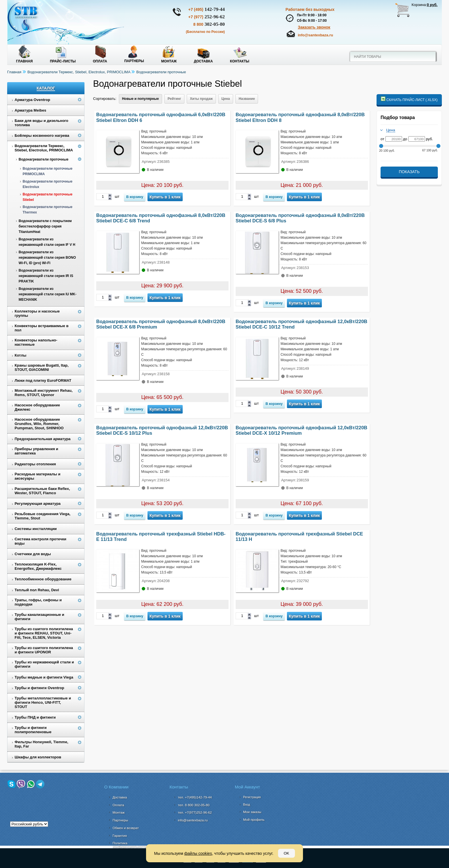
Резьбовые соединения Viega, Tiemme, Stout (43, 516)
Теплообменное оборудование (43, 579)
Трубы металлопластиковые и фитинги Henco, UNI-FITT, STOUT (43, 702)
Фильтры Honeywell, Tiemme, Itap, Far (41, 744)
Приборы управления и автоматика (36, 451)
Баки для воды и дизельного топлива (42, 123)
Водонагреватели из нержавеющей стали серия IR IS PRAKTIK (46, 276)
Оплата (100, 61)
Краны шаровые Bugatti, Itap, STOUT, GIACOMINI (42, 367)
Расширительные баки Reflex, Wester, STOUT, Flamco (42, 491)
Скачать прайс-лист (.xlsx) (409, 99)
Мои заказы (252, 812)
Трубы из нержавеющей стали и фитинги (44, 664)
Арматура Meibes (30, 110)
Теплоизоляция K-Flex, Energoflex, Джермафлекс (38, 566)
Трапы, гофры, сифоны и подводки (38, 602)
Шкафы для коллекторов (38, 757)
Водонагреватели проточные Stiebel (48, 197)
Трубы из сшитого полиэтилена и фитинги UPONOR (44, 650)
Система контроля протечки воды (41, 541)
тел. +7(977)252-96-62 (195, 812)
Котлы (20, 355)
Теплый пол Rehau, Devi (37, 590)
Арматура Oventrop (32, 100)
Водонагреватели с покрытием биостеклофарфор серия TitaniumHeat (45, 226)
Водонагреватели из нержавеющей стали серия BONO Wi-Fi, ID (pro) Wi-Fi (47, 258)
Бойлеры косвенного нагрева (42, 136)
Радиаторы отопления (35, 464)
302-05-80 (209, 24)
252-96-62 (206, 17)
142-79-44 (206, 9)
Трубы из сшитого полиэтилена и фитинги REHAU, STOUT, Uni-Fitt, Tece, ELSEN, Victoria (44, 633)
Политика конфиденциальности (129, 845)
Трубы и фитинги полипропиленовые (33, 730)
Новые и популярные (140, 99)
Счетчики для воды (33, 554)
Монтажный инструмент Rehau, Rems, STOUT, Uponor (44, 393)
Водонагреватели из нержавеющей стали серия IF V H (47, 242)
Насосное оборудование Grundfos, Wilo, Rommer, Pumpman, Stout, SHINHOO (39, 424)
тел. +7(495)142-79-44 (195, 797)
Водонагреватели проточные (161, 72)
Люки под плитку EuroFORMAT (43, 380)
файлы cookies (198, 853)
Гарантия (120, 836)
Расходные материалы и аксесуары (38, 476)
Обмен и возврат (126, 828)
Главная (24, 61)
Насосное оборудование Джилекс (37, 407)
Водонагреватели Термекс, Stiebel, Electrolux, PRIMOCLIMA (79, 72)
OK (286, 853)
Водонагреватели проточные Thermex (48, 210)
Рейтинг (174, 99)
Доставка (203, 61)
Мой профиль (254, 819)
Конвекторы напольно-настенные (36, 342)
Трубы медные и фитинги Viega (44, 677)
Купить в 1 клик (165, 197)
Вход (247, 804)
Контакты (240, 61)
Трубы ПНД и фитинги (35, 717)
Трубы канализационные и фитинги (39, 617)
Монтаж (169, 61)
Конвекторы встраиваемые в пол (42, 328)
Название (247, 99)
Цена (226, 99)
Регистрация (252, 797)
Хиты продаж (201, 99)
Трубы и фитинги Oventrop (39, 688)
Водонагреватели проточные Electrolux (48, 184)
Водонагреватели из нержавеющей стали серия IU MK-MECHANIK (48, 294)
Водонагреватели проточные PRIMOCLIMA (48, 171)
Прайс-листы (63, 61)
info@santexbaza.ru (315, 35)
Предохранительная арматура (43, 439)
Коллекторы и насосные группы (37, 313)
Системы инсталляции (36, 529)
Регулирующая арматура (38, 504)
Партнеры (134, 61)
